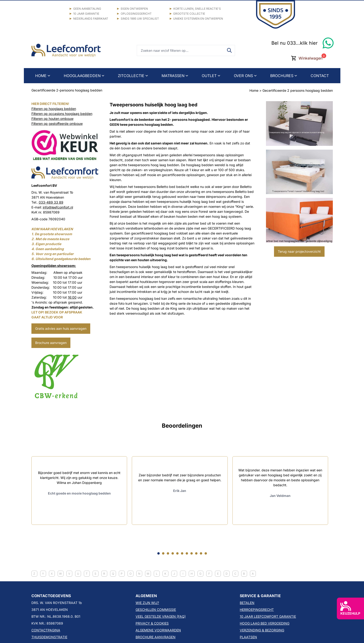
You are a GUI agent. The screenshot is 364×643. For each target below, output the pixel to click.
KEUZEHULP (350, 608)
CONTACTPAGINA (46, 630)
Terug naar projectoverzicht (299, 251)
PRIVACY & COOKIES (152, 623)
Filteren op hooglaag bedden (54, 109)
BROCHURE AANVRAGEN (156, 637)
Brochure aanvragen (51, 343)
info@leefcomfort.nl (58, 207)
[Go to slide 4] (173, 553)
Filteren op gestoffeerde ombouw (57, 124)
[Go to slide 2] (163, 553)
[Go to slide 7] (187, 553)
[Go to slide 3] (168, 553)
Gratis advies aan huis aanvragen (61, 328)
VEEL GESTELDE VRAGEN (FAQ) (161, 616)
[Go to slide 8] (192, 553)
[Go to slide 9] (196, 553)
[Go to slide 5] (177, 553)
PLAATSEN (248, 637)
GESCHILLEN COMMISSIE (156, 610)
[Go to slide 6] (182, 553)
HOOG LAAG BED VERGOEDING (265, 623)
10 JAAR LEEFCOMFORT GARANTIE (268, 616)
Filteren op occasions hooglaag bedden (62, 114)
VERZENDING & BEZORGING (262, 630)
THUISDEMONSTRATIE (49, 637)
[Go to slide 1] (158, 553)
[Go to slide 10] (201, 553)
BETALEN (247, 603)
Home (254, 90)
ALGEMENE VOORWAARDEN (158, 630)
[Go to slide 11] (206, 553)
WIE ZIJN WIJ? (147, 603)
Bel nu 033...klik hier (295, 43)
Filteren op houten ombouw (52, 119)
